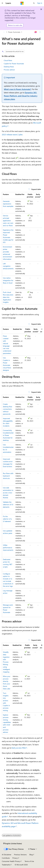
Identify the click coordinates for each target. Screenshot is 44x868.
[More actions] (40, 32)
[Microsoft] (22, 3)
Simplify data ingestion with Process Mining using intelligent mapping (6, 662)
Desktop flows (9, 67)
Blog (31, 855)
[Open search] (34, 3)
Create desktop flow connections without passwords (8, 409)
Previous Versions (20, 855)
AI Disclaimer (7, 855)
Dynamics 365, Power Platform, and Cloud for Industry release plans (21, 96)
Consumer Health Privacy (11, 861)
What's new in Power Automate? (17, 89)
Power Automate (14, 32)
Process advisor (9, 70)
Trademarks (6, 865)
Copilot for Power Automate (14, 64)
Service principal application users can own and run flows (8, 221)
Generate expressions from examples (8, 204)
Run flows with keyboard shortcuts (8, 476)
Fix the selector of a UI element (7, 519)
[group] (22, 248)
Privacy (15, 858)
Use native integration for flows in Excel (8, 280)
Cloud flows (8, 60)
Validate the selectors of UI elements (8, 504)
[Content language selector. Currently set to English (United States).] (13, 843)
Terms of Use (29, 861)
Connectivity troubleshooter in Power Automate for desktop (8, 435)
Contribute (6, 858)
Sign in (40, 3)
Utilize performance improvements (8, 548)
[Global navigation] (2, 3)
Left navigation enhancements (8, 266)
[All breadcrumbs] (4, 32)
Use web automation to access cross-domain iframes (8, 493)
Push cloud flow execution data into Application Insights (8, 297)
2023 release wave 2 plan (12, 134)
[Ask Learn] (36, 32)
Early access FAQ (19, 748)
